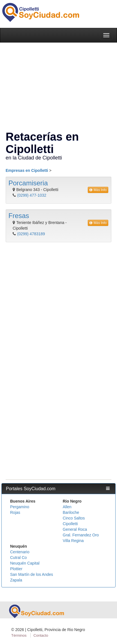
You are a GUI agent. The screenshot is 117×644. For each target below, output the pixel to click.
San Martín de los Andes (32, 574)
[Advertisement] (57, 305)
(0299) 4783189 (31, 234)
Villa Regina (73, 541)
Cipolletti (70, 524)
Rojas (15, 512)
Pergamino (20, 507)
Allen (67, 507)
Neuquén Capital (25, 563)
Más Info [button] (98, 190)
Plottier (16, 569)
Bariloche (71, 512)
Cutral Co (18, 558)
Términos (19, 635)
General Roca (75, 529)
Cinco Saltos (74, 518)
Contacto (41, 635)
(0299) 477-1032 (32, 195)
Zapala (16, 580)
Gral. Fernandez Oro (81, 535)
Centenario (20, 552)
